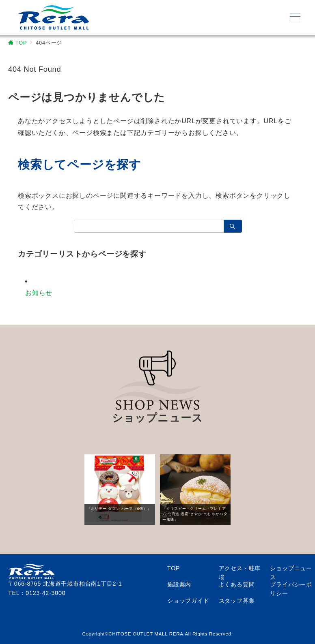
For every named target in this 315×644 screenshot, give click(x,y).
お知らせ (39, 293)
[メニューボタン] (295, 17)
